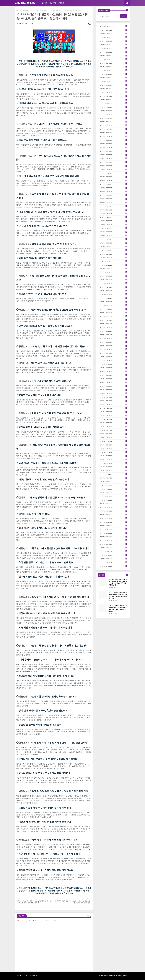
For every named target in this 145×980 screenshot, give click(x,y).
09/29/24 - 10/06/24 (113, 324)
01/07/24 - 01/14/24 (113, 463)
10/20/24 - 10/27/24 (113, 313)
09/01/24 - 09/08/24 (113, 338)
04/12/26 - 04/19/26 (113, 30)
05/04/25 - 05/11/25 (113, 210)
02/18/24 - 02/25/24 (113, 441)
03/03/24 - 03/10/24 (113, 434)
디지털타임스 (47, 61)
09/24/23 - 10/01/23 (113, 518)
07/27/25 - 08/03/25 (113, 166)
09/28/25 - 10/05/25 (113, 133)
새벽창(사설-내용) (26, 3)
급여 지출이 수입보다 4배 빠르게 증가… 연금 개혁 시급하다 (48, 463)
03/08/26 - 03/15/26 (113, 48)
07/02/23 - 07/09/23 (113, 562)
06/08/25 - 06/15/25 (113, 192)
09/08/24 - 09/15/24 (113, 335)
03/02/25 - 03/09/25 (113, 243)
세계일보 (60, 66)
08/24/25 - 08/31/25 (113, 151)
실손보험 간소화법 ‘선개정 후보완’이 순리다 (54, 696)
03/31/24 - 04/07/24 (113, 419)
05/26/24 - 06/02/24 (113, 390)
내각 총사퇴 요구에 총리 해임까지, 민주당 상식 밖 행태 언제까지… (51, 212)
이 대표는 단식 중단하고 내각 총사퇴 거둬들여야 (43, 140)
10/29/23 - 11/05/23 (113, 500)
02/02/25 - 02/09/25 (113, 258)
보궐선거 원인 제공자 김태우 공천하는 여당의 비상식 (45, 808)
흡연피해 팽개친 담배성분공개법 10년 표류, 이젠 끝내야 (46, 676)
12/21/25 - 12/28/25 (113, 89)
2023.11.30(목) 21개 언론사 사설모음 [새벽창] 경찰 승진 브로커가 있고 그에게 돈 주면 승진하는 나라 (118, 595)
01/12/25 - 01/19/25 (113, 269)
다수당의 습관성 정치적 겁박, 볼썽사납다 (52, 381)
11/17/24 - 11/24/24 (113, 298)
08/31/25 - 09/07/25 (113, 148)
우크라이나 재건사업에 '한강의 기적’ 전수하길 (59, 124)
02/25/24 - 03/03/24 (113, 438)
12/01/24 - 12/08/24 (113, 291)
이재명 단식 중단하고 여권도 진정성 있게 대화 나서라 (45, 363)
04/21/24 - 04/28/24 (113, 408)
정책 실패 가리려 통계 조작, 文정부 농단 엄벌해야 (43, 710)
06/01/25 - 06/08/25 (113, 195)
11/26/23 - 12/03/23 (113, 485)
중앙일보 (22, 64)
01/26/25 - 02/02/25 (113, 261)
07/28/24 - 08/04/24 (113, 357)
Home (101, 976)
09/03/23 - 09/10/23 (113, 529)
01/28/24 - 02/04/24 (113, 452)
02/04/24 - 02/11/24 (113, 449)
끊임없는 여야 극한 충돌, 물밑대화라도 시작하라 (43, 294)
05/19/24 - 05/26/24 (113, 393)
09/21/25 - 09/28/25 (113, 136)
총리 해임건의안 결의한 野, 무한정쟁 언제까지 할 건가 (59, 310)
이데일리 (32, 64)
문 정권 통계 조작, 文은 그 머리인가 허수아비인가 (43, 226)
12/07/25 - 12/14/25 (113, 96)
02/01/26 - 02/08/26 (113, 67)
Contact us (113, 976)
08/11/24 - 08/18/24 (113, 349)
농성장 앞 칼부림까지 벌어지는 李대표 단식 (40, 725)
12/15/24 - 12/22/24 (113, 283)
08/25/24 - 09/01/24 (113, 342)
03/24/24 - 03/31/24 (113, 423)
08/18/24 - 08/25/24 (113, 346)
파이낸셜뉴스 (34, 61)
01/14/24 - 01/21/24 (113, 460)
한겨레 (60, 64)
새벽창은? (61, 3)
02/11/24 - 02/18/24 (113, 445)
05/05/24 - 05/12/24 (113, 401)
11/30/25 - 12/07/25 (113, 100)
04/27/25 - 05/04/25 (113, 214)
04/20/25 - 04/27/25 (113, 217)
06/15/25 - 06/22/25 (113, 188)
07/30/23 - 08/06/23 (113, 548)
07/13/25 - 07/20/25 (113, 173)
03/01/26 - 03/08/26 (113, 52)
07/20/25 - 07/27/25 (113, 170)
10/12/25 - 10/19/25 (113, 125)
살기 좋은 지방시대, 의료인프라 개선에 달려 (40, 258)
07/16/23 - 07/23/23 (113, 555)
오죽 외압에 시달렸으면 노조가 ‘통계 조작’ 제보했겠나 (45, 627)
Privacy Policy (123, 976)
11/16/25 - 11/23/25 (113, 107)
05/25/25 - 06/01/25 (113, 199)
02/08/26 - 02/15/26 (113, 63)
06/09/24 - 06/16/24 (113, 383)
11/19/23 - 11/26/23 (113, 489)
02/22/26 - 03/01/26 (113, 56)
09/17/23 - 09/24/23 (113, 522)
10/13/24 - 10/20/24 (113, 316)
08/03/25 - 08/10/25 (113, 162)
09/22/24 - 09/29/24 (113, 327)
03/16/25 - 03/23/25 (113, 236)
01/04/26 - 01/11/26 (113, 81)
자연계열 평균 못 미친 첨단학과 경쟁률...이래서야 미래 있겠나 (49, 854)
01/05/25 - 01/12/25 (113, 272)
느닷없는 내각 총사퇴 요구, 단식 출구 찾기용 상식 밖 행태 (60, 597)
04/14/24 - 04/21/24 (113, 412)
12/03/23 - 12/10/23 (113, 482)
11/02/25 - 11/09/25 (113, 114)
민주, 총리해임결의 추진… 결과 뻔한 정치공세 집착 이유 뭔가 (49, 176)
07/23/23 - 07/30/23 (113, 551)
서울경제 (51, 64)
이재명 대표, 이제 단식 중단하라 (34, 514)
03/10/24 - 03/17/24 (113, 430)
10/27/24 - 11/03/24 (113, 309)
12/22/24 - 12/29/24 (113, 280)
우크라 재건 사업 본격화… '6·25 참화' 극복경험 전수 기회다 (48, 759)
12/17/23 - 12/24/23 (113, 474)
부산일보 (41, 64)
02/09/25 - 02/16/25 (113, 254)
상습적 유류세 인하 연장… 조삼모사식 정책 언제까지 (45, 773)
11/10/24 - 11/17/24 (113, 302)
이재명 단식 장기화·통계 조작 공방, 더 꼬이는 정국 (57, 413)
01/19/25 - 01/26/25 (113, 265)
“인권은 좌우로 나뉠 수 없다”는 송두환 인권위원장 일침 (46, 103)
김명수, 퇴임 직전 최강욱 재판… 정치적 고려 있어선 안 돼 (60, 791)
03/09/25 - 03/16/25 (113, 239)
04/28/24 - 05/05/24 (113, 405)
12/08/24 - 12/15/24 (113, 287)
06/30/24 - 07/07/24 (113, 371)
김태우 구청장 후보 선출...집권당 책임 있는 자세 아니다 (46, 870)
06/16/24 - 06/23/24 (113, 379)
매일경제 (68, 64)
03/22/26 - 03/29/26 (113, 41)
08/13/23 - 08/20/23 (113, 540)
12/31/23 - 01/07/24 (113, 467)
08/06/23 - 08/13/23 (113, 544)
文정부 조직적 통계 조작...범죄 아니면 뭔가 (40, 395)
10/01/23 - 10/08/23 (113, 515)
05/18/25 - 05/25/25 (113, 203)
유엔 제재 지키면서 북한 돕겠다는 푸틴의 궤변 (55, 840)
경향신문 (22, 61)
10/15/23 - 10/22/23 (113, 507)
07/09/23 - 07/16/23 (113, 559)
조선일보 (78, 64)
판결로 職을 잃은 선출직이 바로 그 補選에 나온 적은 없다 (60, 645)
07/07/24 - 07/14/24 (113, 368)
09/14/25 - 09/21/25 (113, 140)
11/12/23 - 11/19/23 (113, 493)
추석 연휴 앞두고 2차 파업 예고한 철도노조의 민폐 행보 (46, 562)
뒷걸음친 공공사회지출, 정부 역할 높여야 (52, 75)
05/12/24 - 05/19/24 (113, 397)
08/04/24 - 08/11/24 (113, 353)
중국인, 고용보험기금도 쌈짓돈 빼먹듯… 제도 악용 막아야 (61, 548)
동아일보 (87, 64)
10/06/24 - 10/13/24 (113, 320)
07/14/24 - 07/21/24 (113, 364)
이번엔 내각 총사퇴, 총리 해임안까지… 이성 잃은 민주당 (60, 743)
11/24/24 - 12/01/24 (113, 294)
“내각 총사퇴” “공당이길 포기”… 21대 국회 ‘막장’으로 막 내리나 (50, 659)
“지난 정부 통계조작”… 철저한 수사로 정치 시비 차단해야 (60, 346)
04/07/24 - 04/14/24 (113, 416)
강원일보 (68, 61)
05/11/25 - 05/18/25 (113, 206)
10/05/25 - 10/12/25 (113, 129)
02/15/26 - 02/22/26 (113, 59)
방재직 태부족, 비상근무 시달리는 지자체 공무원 (43, 427)
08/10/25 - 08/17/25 (113, 158)
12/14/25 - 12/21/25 (113, 92)
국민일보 (87, 61)
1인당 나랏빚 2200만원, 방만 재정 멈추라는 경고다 (44, 479)
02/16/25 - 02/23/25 (113, 250)
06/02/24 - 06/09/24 (113, 386)
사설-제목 (52, 3)
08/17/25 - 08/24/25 (113, 155)
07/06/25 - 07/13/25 (113, 177)
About (106, 976)
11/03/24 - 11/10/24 (113, 305)
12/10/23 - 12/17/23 (113, 478)
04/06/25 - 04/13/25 (113, 225)
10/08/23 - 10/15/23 (113, 511)
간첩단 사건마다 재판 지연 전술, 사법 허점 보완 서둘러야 (47, 613)
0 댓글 (89, 916)
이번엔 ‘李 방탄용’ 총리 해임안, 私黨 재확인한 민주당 (45, 822)
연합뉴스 (78, 61)
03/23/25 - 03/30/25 (113, 232)
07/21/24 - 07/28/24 (113, 360)
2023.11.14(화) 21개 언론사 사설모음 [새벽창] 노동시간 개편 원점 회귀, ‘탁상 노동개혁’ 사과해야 (118, 608)
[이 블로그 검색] (109, 16)
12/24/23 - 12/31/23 (113, 471)
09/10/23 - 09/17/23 (113, 526)
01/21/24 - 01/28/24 (113, 456)
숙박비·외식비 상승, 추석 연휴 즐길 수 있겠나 (54, 244)
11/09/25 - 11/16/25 (113, 111)
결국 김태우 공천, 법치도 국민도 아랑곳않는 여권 (43, 528)
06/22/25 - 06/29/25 (113, 184)
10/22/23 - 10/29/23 (113, 504)
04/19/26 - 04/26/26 (113, 26)
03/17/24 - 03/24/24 (113, 427)
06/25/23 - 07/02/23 (113, 566)
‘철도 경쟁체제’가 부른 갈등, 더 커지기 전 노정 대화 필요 (58, 497)
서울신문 (40, 66)
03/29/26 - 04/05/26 (113, 37)
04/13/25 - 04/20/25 (113, 221)
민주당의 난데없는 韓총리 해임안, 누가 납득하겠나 (44, 576)
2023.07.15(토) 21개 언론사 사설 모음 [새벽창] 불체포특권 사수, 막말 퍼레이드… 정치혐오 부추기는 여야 (118, 582)
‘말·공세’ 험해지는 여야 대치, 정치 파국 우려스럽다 (44, 89)
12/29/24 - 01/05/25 (113, 276)
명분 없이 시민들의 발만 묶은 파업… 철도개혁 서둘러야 (46, 326)
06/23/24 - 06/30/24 (113, 375)
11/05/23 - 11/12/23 (113, 496)
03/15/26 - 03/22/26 (113, 45)
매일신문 (59, 61)
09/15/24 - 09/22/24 (113, 331)
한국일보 (69, 66)
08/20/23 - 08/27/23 (113, 537)
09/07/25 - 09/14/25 (113, 144)
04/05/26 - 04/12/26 (113, 34)
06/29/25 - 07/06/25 (113, 181)
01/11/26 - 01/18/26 (113, 78)
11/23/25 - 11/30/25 (113, 103)
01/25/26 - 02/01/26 (113, 70)
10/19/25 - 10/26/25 (113, 122)
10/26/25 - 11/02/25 (113, 118)
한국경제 (50, 66)
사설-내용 (44, 3)
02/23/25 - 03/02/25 (113, 247)
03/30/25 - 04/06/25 (113, 228)
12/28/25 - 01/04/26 (113, 85)
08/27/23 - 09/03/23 (113, 533)
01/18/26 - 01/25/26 (113, 74)
